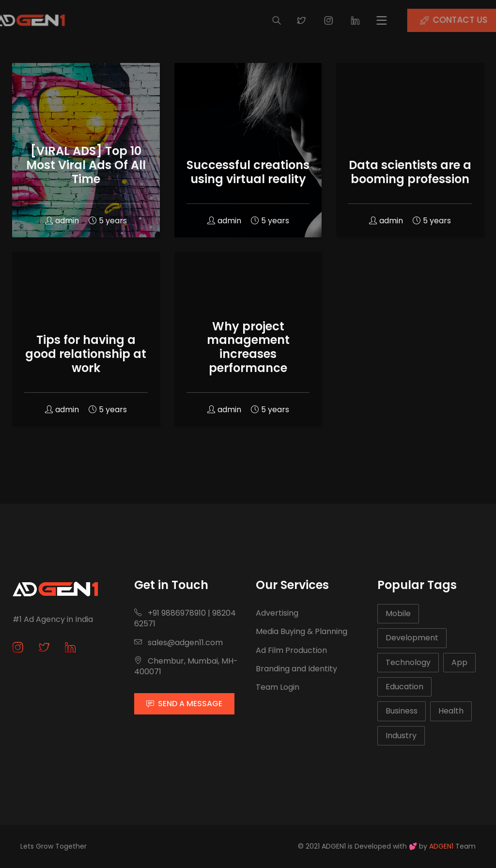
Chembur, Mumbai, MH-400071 (186, 666)
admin (62, 221)
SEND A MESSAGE (184, 704)
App (459, 662)
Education (404, 687)
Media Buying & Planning (302, 631)
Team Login (278, 687)
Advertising (277, 613)
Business (402, 711)
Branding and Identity (296, 669)
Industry (401, 736)
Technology (408, 662)
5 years (108, 221)
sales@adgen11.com (178, 643)
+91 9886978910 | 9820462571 (185, 618)
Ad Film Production (291, 650)
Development (412, 638)
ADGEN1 (441, 846)
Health (451, 711)
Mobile (398, 613)
